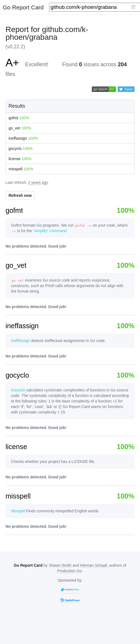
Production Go (69, 571)
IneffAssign (21, 341)
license (20, 159)
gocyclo (21, 149)
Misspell (18, 511)
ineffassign (23, 138)
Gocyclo (18, 390)
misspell (21, 169)
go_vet (20, 128)
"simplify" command (50, 231)
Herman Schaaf (94, 565)
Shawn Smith (60, 565)
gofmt (19, 118)
